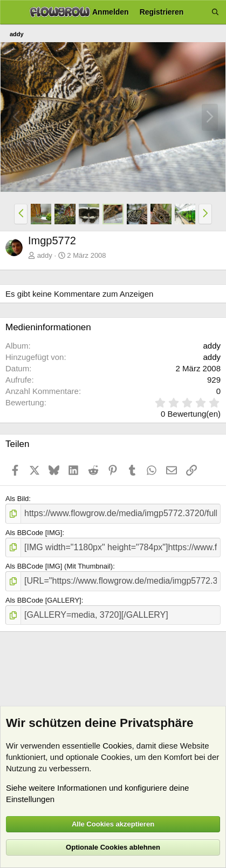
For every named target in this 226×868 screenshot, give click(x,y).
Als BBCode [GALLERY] (43, 600)
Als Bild (17, 499)
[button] (21, 214)
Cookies (117, 746)
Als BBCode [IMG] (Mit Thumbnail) (59, 566)
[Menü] (12, 12)
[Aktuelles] (197, 12)
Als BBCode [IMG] (34, 533)
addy (45, 255)
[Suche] (215, 12)
